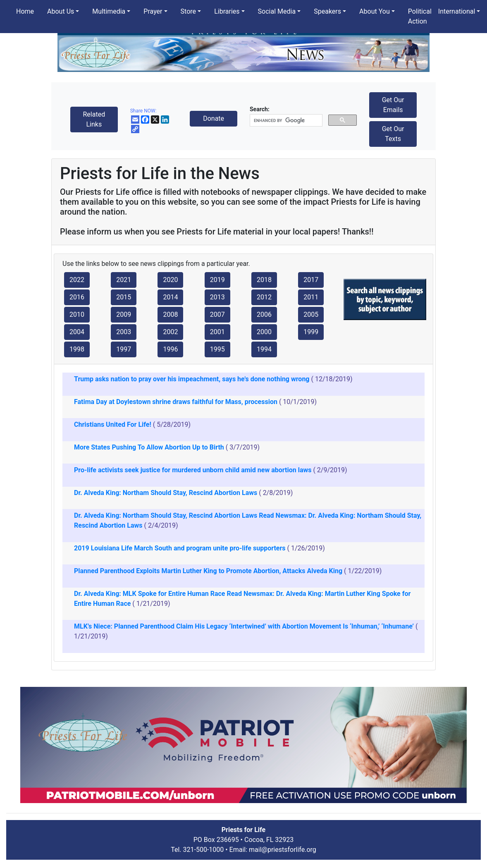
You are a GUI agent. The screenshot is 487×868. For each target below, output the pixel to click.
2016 (77, 297)
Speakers (327, 11)
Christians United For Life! (113, 424)
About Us (61, 11)
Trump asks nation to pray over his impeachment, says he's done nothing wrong (192, 379)
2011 (311, 297)
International (457, 11)
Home (25, 11)
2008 (170, 314)
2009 (124, 314)
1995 (217, 349)
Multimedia (109, 11)
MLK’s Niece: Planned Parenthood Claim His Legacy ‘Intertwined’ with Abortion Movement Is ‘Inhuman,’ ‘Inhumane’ (244, 626)
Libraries (227, 11)
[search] (285, 121)
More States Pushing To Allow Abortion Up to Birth (149, 447)
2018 (264, 280)
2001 (217, 332)
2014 (170, 297)
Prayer (153, 11)
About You (375, 11)
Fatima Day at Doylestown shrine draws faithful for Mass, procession (176, 402)
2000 (264, 332)
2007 (217, 314)
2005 (311, 314)
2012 (264, 297)
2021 (124, 280)
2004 (77, 332)
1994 (264, 349)
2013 (217, 297)
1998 (77, 349)
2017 (311, 280)
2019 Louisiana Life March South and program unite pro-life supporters (180, 548)
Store (188, 11)
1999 (311, 332)
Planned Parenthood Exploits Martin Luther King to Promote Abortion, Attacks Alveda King (208, 571)
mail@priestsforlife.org (283, 850)
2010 (77, 314)
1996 (170, 349)
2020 (170, 280)
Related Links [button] (94, 119)
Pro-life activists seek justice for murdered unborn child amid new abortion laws (193, 470)
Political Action (420, 16)
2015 (124, 297)
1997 (124, 349)
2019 (217, 280)
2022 (77, 280)
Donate (214, 118)
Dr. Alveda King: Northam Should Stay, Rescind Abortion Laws (166, 493)
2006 (264, 314)
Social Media (277, 11)
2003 (124, 332)
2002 (170, 332)
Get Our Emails (393, 105)
